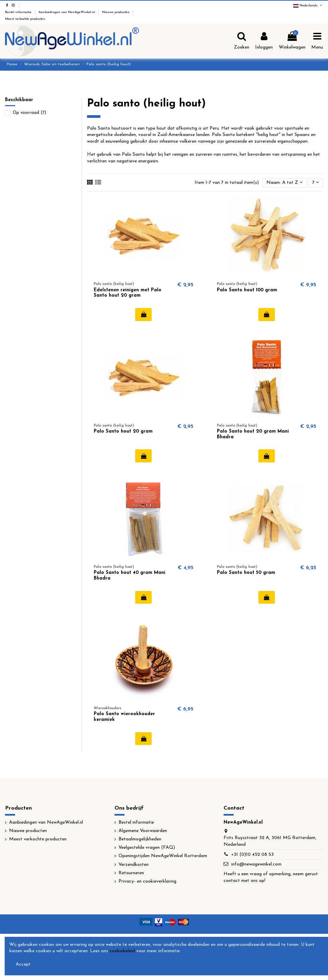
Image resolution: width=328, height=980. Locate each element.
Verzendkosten (134, 865)
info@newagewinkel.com (256, 864)
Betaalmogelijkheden (140, 839)
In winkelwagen (143, 314)
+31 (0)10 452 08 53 (253, 855)
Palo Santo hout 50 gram (246, 573)
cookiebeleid (122, 951)
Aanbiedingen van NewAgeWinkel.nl (67, 12)
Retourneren (131, 873)
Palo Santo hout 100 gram (247, 290)
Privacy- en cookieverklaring (147, 881)
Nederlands (308, 6)
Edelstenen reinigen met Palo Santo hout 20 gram (128, 293)
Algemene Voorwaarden (143, 831)
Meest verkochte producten (25, 19)
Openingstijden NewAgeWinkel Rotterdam (163, 856)
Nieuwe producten (116, 12)
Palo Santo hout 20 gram (123, 431)
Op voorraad (29, 113)
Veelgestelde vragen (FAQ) (147, 848)
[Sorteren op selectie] (284, 183)
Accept (23, 964)
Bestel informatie (19, 12)
